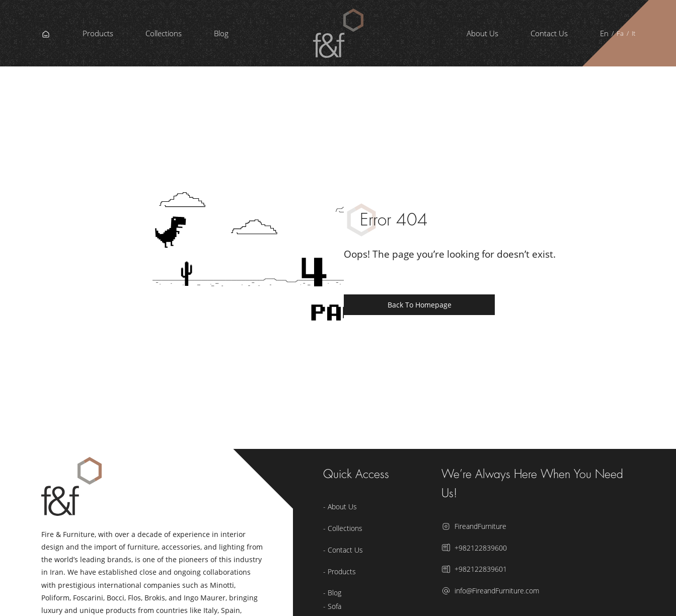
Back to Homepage (420, 305)
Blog (221, 33)
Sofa (334, 606)
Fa (620, 33)
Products (98, 33)
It (633, 33)
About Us (482, 33)
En (604, 33)
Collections (164, 33)
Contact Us (549, 33)
